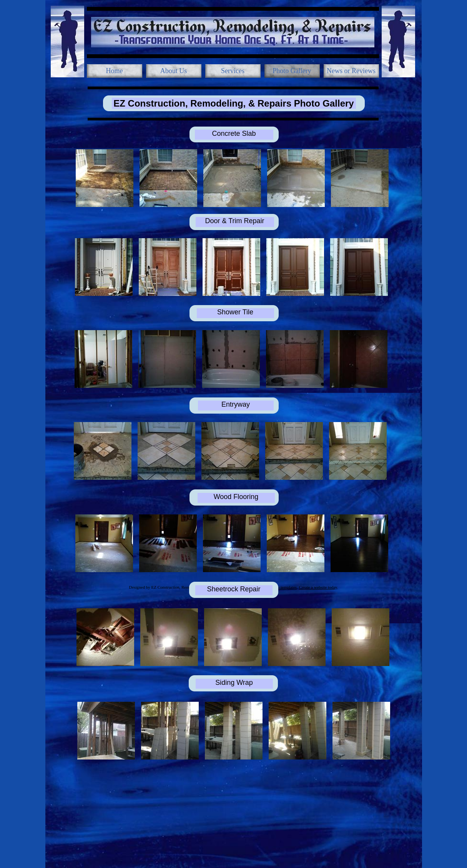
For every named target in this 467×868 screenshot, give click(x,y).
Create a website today (318, 587)
